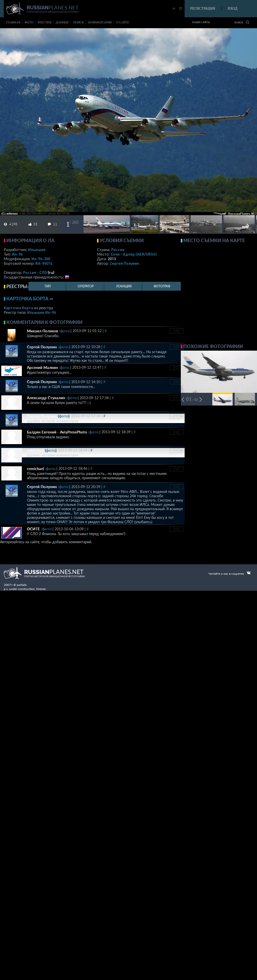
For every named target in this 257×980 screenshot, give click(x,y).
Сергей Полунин (124, 263)
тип (48, 286)
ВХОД (232, 9)
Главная (13, 22)
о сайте (123, 22)
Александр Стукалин (46, 398)
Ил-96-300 (41, 259)
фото (29, 22)
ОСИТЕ (34, 529)
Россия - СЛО (35, 272)
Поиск (242, 22)
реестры (44, 22)
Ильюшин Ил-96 (42, 312)
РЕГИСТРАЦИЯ (203, 9)
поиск (78, 22)
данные (62, 22)
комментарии (100, 22)
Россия (118, 250)
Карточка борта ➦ (30, 299)
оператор (86, 286)
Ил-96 (17, 254)
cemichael (35, 450)
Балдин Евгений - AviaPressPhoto (57, 432)
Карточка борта (18, 308)
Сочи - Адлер (134, 254)
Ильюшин (37, 250)
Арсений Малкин (42, 367)
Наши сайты (201, 22)
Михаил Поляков (43, 331)
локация (124, 286)
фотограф (162, 286)
